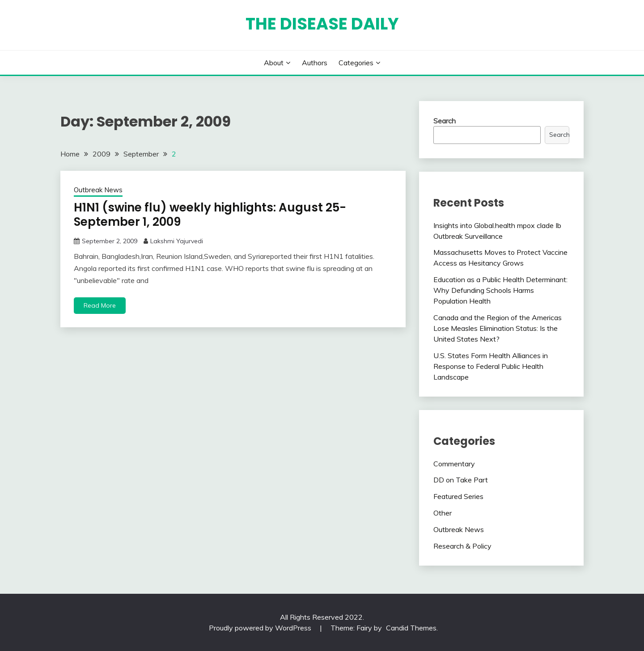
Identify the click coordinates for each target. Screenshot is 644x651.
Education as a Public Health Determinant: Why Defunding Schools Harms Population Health (500, 290)
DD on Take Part (461, 480)
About (274, 63)
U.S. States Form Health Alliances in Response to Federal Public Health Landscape (491, 366)
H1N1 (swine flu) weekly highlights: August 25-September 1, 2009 (210, 215)
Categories (356, 63)
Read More (100, 305)
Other (443, 513)
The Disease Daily (322, 24)
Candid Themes (411, 628)
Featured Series (458, 496)
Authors (315, 63)
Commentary (454, 464)
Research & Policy (462, 546)
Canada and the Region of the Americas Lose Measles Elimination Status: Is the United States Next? (498, 328)
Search (445, 121)
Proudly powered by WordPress (261, 628)
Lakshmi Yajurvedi (177, 241)
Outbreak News (98, 190)
